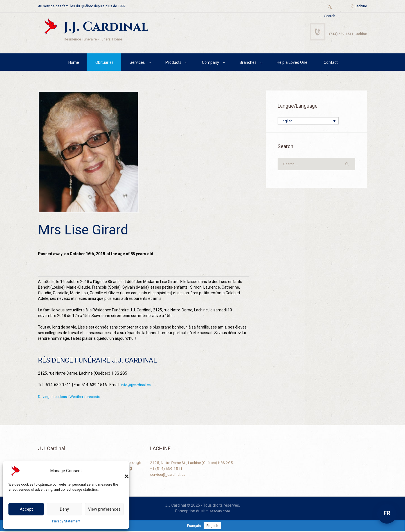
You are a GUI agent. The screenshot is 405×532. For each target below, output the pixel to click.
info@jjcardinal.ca (137, 386)
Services (137, 63)
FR (387, 513)
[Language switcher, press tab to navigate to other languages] (308, 122)
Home (74, 63)
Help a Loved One (292, 63)
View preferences (104, 509)
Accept (26, 509)
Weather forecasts (87, 397)
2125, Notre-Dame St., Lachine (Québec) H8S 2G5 (194, 463)
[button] (121, 471)
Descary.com (220, 511)
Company (211, 63)
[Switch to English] (213, 526)
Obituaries (104, 63)
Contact (331, 63)
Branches (248, 63)
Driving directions (53, 397)
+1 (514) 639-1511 (167, 469)
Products (173, 63)
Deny (64, 509)
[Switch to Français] (193, 526)
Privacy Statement (66, 521)
